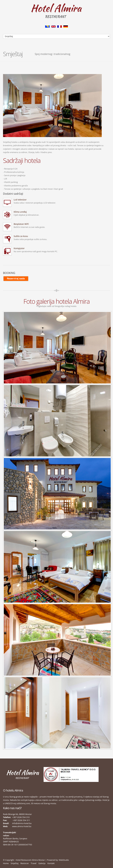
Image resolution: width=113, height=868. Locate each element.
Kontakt (51, 863)
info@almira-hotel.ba (22, 823)
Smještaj (15, 863)
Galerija (42, 863)
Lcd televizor (20, 200)
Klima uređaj (20, 212)
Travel (34, 863)
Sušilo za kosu (21, 236)
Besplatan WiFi (21, 224)
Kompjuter (19, 248)
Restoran (25, 863)
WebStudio (64, 860)
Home (6, 863)
